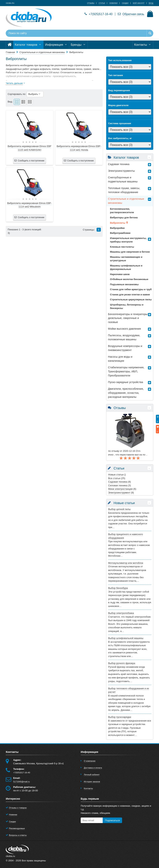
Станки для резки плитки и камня (130, 295)
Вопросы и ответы (18, 835)
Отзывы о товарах (18, 808)
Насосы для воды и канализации (120, 359)
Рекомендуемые (17, 828)
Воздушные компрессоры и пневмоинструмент (125, 348)
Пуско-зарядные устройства (126, 382)
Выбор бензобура (118, 588)
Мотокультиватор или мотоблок (126, 563)
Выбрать (35, 94)
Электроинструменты (121, 171)
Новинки (13, 815)
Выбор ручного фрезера (122, 663)
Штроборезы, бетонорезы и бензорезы (127, 306)
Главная (10, 52)
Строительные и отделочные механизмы (126, 201)
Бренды (78, 45)
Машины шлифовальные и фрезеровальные (126, 267)
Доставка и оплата (93, 768)
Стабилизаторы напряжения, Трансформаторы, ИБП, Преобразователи (126, 371)
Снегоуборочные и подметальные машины (123, 179)
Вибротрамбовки (120, 233)
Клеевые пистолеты (122, 247)
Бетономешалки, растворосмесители (122, 211)
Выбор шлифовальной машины (126, 638)
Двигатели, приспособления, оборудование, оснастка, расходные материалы (126, 393)
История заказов (92, 782)
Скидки (12, 822)
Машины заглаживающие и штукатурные (126, 259)
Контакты (143, 45)
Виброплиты (118, 223)
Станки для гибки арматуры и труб (131, 289)
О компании (90, 761)
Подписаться (112, 820)
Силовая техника (118, 485)
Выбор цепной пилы (119, 509)
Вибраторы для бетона (124, 218)
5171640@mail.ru (21, 782)
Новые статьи (116, 475)
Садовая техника (119, 164)
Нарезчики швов (120, 274)
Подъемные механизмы (124, 284)
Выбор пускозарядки (120, 717)
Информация (56, 45)
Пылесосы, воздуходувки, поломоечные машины (124, 337)
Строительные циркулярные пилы (131, 299)
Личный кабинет (92, 775)
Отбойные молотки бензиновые (129, 279)
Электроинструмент (119, 493)
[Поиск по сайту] (67, 33)
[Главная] (9, 45)
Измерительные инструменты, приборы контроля (128, 240)
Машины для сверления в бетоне (130, 252)
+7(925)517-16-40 (99, 14)
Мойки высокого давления (124, 329)
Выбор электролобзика (121, 613)
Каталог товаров (28, 45)
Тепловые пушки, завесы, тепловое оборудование (124, 190)
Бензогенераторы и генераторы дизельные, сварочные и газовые (128, 318)
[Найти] (150, 33)
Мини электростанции (120, 489)
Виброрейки (117, 228)
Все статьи (114, 478)
